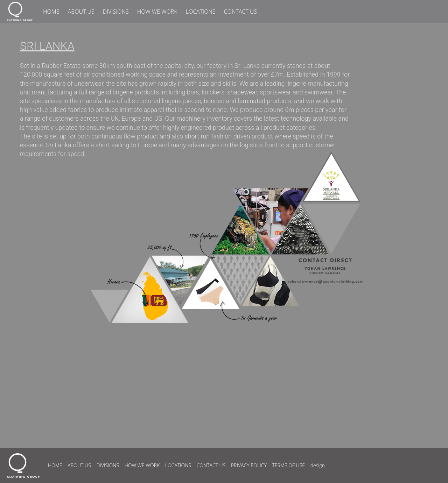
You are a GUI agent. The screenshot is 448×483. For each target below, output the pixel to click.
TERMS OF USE (288, 465)
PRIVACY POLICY (249, 465)
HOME (51, 12)
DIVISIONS (116, 12)
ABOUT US (81, 12)
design (318, 465)
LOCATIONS (201, 12)
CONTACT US (240, 12)
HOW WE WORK (157, 12)
